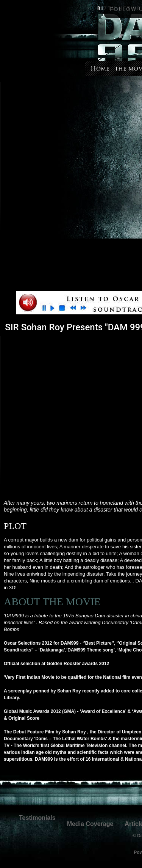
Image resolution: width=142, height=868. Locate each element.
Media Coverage (90, 824)
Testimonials (37, 818)
